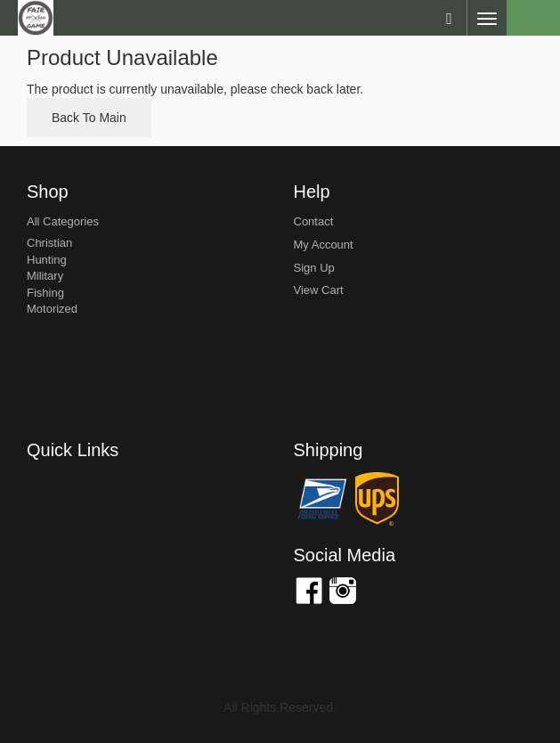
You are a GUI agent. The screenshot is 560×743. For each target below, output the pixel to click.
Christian (49, 243)
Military (45, 276)
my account (324, 245)
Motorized (52, 309)
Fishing (45, 293)
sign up (314, 268)
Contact (314, 221)
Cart (533, 18)
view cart (319, 290)
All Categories (63, 221)
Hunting (47, 260)
